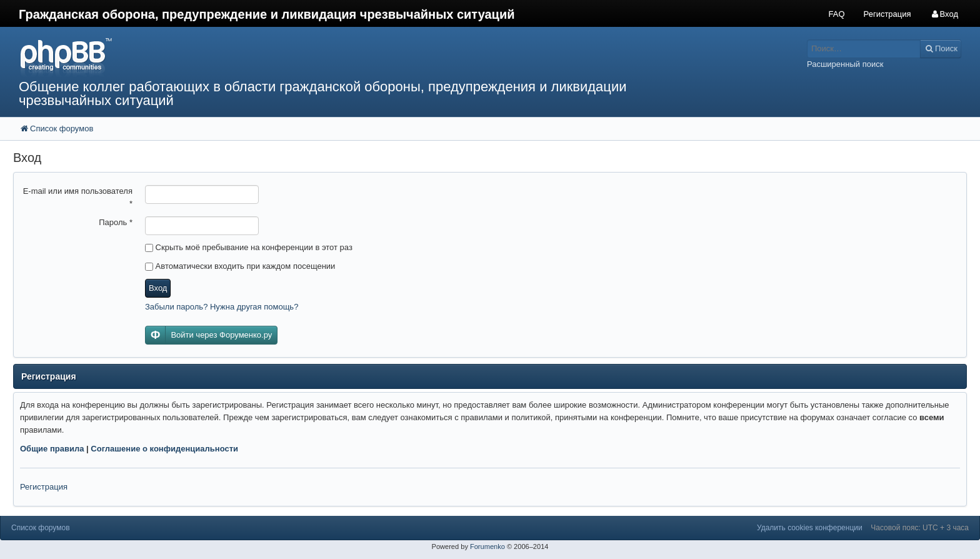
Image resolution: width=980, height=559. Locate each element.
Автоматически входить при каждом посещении (240, 266)
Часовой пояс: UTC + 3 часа (920, 528)
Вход (158, 288)
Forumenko (487, 546)
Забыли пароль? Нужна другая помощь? (222, 307)
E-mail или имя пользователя (78, 197)
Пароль (116, 222)
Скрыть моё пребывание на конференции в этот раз (249, 247)
